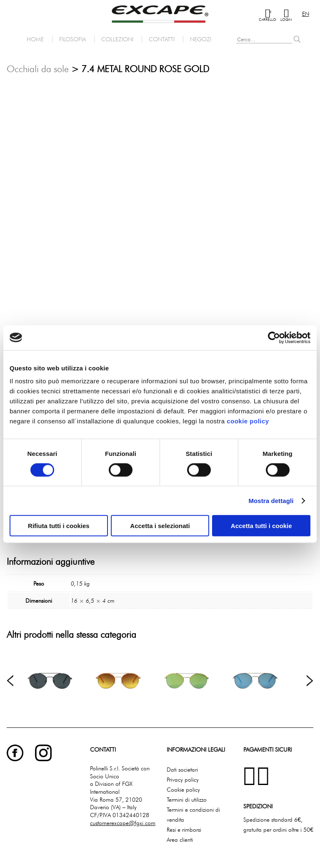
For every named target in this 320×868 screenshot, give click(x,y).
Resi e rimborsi (184, 829)
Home (35, 39)
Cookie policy (183, 789)
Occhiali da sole (38, 69)
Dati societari (182, 769)
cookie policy (248, 421)
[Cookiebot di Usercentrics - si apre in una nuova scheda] (274, 337)
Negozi (201, 39)
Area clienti (180, 839)
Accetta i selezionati (160, 526)
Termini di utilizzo (187, 799)
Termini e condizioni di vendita (193, 814)
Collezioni (117, 39)
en (306, 14)
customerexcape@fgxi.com (123, 823)
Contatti (162, 39)
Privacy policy (183, 779)
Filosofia (72, 39)
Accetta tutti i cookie (261, 526)
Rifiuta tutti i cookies (59, 526)
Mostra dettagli (271, 500)
